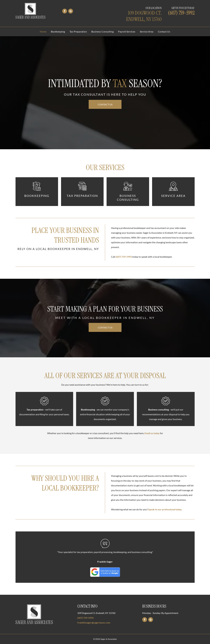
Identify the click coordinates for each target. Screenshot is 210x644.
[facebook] (65, 11)
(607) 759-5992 (181, 13)
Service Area (173, 196)
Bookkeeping (37, 196)
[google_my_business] (71, 11)
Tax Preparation (82, 196)
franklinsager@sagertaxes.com (94, 623)
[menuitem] (43, 32)
